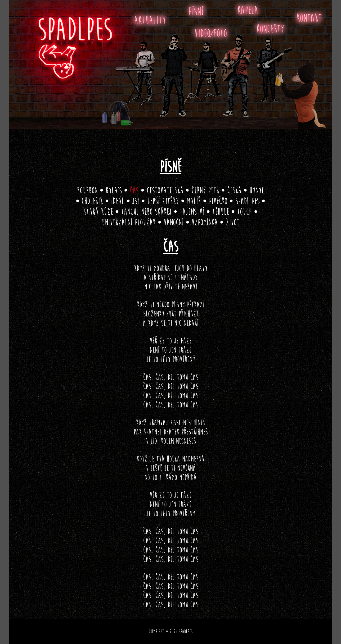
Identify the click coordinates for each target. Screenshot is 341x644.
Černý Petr (205, 190)
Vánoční (174, 222)
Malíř (194, 201)
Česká (234, 190)
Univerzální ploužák (129, 222)
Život (233, 222)
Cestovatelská (165, 190)
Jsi (136, 201)
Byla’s (114, 190)
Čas (134, 190)
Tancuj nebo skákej (146, 212)
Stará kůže (98, 212)
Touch (244, 212)
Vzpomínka (205, 222)
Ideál (117, 201)
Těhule (221, 212)
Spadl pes (247, 201)
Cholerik (92, 201)
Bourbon (87, 190)
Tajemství (192, 212)
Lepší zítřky (163, 201)
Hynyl (257, 190)
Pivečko (218, 201)
